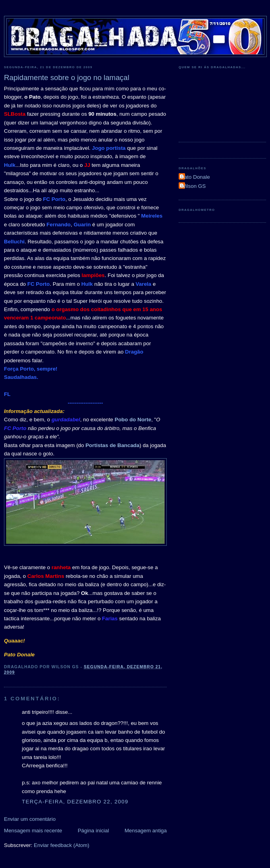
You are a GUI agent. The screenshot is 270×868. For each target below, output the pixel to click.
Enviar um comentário (30, 819)
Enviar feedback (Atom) (62, 845)
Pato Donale (195, 177)
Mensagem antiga (146, 831)
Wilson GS (193, 186)
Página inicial (94, 831)
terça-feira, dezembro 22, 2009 (75, 802)
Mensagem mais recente (33, 831)
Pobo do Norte (133, 420)
